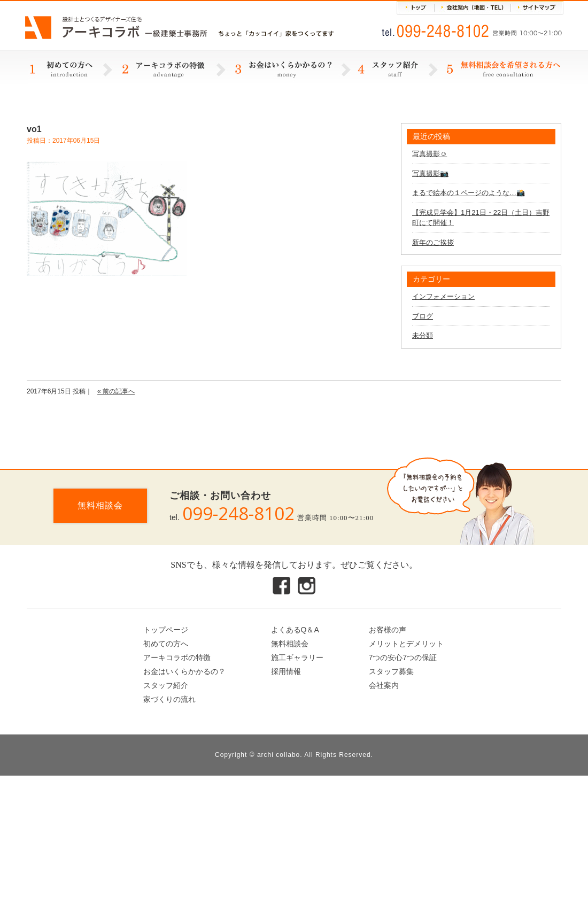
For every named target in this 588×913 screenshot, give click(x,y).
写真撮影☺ (430, 154)
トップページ (166, 630)
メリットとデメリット (406, 644)
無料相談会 (100, 505)
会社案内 (384, 685)
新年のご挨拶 (433, 242)
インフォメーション (443, 296)
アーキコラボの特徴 (177, 657)
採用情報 (286, 671)
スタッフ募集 (391, 671)
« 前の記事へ (116, 391)
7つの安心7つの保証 (403, 657)
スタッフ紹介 (166, 685)
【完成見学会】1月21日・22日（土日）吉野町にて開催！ (481, 218)
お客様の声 (388, 630)
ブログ (423, 316)
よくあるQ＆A (295, 630)
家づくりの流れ (169, 699)
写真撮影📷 (430, 173)
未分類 (423, 335)
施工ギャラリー (297, 657)
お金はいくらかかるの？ (184, 671)
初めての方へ (166, 644)
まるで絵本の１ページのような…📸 (469, 193)
